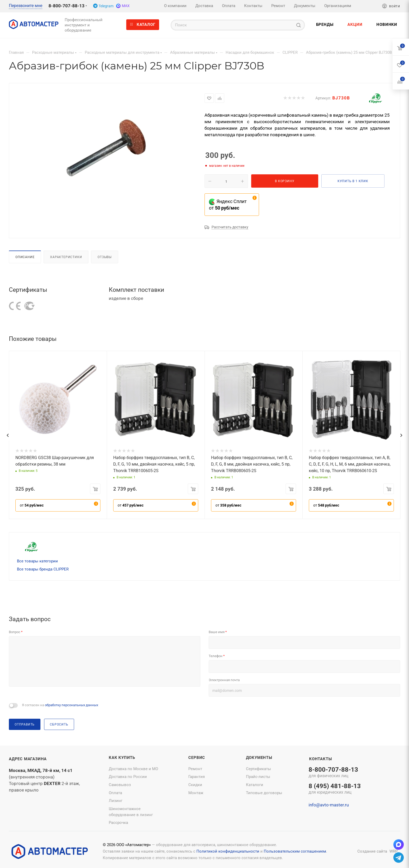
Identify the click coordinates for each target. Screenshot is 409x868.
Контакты (320, 759)
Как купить (122, 758)
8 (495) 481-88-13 (335, 789)
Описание (25, 257)
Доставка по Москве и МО (133, 769)
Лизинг (116, 801)
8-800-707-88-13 (67, 6)
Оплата (115, 793)
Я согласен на (60, 705)
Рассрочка (118, 823)
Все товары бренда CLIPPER (43, 569)
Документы (259, 758)
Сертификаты (258, 769)
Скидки (195, 785)
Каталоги (255, 785)
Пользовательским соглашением (295, 851)
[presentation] (8, 435)
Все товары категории (37, 561)
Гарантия (197, 777)
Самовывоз (120, 785)
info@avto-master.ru (329, 805)
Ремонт (195, 769)
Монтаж (196, 793)
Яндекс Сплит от (228, 205)
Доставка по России (128, 777)
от (32, 505)
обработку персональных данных (71, 705)
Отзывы (105, 257)
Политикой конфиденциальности (228, 851)
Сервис (197, 758)
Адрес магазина (28, 759)
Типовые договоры (264, 793)
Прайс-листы (258, 777)
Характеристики (66, 257)
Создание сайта (372, 851)
